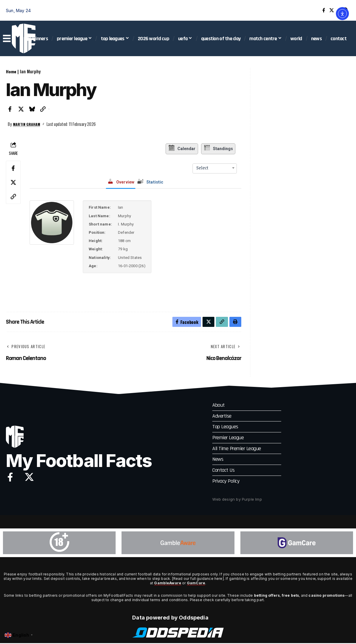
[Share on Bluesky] (32, 109)
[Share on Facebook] (10, 109)
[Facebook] (324, 10)
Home (11, 71)
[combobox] (215, 168)
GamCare (196, 584)
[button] (43, 109)
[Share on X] (21, 109)
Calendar (181, 149)
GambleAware (168, 584)
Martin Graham (29, 124)
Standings (219, 149)
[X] (332, 10)
